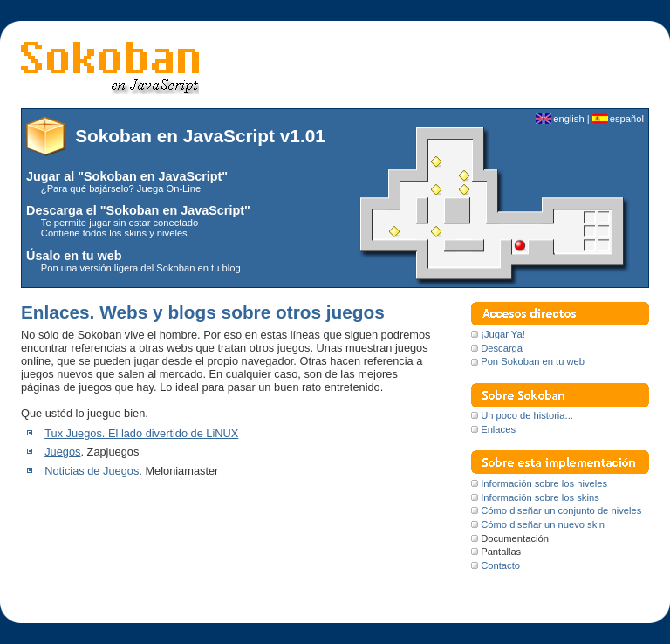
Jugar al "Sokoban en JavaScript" (127, 176)
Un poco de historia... (527, 415)
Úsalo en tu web (74, 256)
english (568, 119)
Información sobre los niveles (544, 483)
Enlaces (498, 429)
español (627, 119)
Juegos (62, 452)
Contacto (500, 565)
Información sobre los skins (540, 497)
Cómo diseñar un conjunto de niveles (561, 510)
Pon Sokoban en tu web (533, 361)
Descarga (502, 348)
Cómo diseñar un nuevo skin (543, 524)
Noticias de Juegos (92, 471)
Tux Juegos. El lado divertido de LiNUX (141, 433)
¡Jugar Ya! (503, 334)
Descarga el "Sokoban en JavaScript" (138, 210)
